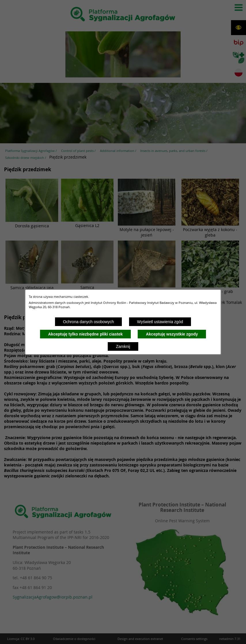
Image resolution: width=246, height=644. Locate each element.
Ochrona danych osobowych (89, 322)
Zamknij (123, 346)
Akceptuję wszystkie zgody (172, 334)
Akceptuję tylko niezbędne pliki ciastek (85, 334)
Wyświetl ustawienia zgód (160, 322)
